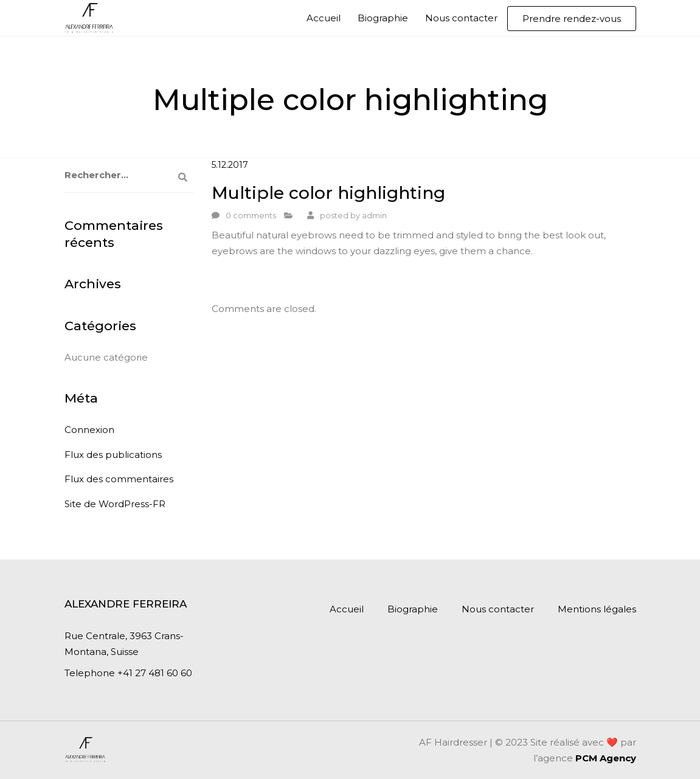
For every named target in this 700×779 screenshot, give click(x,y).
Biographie (383, 18)
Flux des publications (113, 455)
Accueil (324, 18)
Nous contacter (461, 18)
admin (374, 216)
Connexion (89, 430)
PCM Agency (606, 758)
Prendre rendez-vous (572, 19)
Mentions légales (597, 609)
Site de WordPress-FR (115, 504)
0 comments (251, 216)
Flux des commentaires (119, 479)
